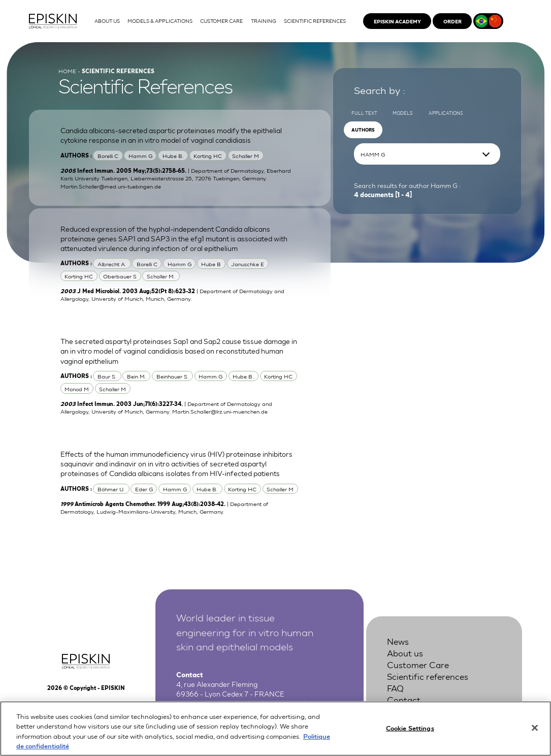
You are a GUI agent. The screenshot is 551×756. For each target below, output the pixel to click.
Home (67, 71)
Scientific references (428, 676)
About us (405, 653)
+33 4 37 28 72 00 (230, 703)
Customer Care (418, 665)
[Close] (535, 733)
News (398, 641)
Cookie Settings (410, 732)
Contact (404, 700)
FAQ (395, 688)
